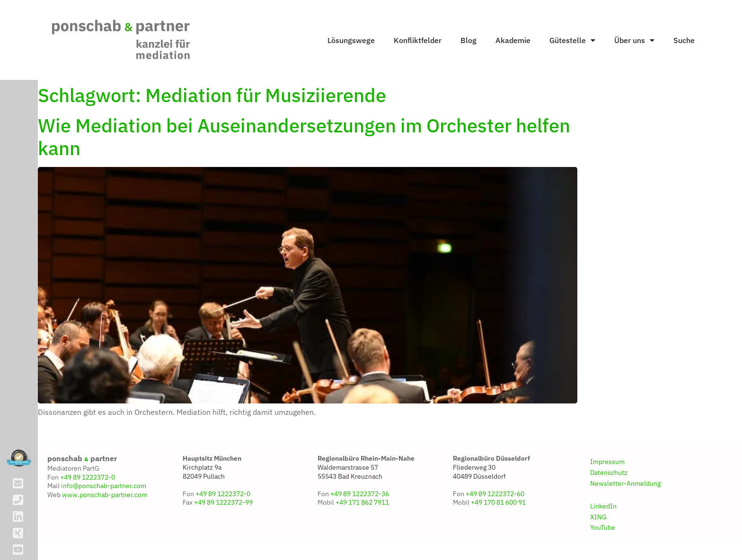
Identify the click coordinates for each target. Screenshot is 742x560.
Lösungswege (351, 40)
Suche (684, 40)
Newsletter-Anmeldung (625, 483)
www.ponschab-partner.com (105, 495)
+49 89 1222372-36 (360, 494)
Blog (468, 40)
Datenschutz (609, 472)
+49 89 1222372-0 (88, 477)
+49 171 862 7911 (362, 502)
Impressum (607, 462)
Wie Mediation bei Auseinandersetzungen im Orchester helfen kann (304, 137)
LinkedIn (603, 506)
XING (598, 517)
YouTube (603, 527)
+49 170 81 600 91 (498, 502)
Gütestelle (572, 40)
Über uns (634, 40)
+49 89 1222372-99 (223, 502)
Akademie (513, 40)
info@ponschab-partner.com (104, 486)
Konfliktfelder (418, 40)
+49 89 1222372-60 (495, 494)
